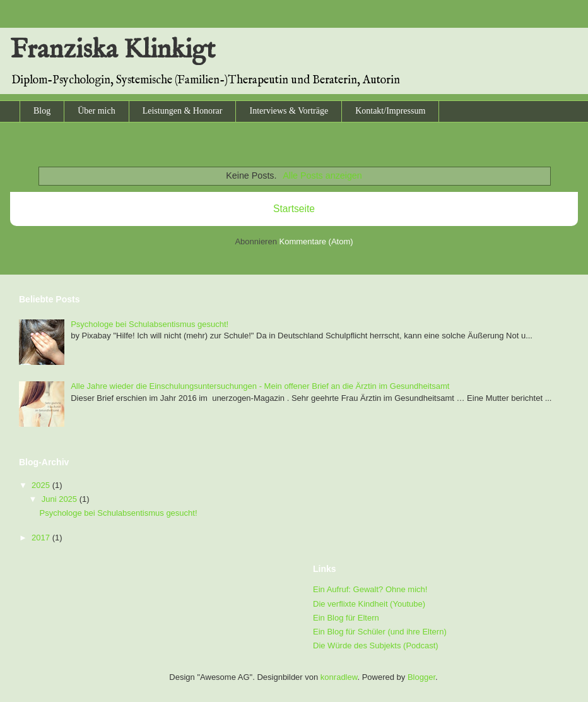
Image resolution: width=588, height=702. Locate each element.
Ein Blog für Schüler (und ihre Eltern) (380, 632)
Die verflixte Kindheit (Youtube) (369, 604)
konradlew (339, 677)
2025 (42, 485)
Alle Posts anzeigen (322, 175)
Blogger (421, 677)
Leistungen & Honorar (183, 111)
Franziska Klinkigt (113, 50)
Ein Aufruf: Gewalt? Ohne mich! (370, 589)
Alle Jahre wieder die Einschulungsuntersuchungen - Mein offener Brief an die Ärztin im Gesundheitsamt (260, 386)
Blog (42, 111)
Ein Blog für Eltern (346, 618)
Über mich (96, 111)
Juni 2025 (61, 499)
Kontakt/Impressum (390, 111)
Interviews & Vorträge (289, 111)
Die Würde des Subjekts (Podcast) (376, 645)
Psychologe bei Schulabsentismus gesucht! (150, 324)
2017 (42, 538)
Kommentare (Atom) (316, 241)
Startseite (294, 209)
